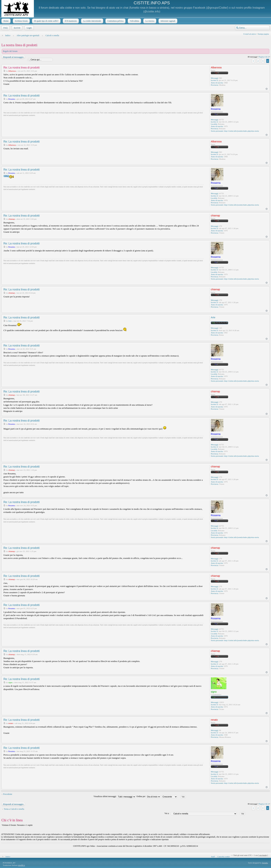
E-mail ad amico (250, 34)
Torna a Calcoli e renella (14, 809)
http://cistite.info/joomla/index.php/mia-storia (242, 131)
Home (6, 21)
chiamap (11, 219)
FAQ (5, 28)
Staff (213, 857)
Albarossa (12, 71)
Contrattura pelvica (115, 21)
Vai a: (167, 813)
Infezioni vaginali (168, 21)
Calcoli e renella (52, 35)
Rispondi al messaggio (13, 57)
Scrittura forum (21, 21)
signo (10, 682)
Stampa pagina (263, 34)
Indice (8, 35)
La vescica (149, 21)
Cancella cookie (224, 857)
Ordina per (149, 796)
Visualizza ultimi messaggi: (115, 796)
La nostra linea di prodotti (19, 45)
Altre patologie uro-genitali (28, 35)
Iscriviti (17, 28)
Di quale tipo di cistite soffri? (46, 21)
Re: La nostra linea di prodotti (22, 68)
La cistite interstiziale (92, 21)
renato (11, 723)
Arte (10, 321)
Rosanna (12, 99)
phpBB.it (21, 865)
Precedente (8, 794)
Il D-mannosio (71, 21)
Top (267, 89)
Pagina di (264, 57)
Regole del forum (10, 51)
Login (29, 28)
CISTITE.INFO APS (152, 3)
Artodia (265, 863)
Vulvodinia (134, 21)
